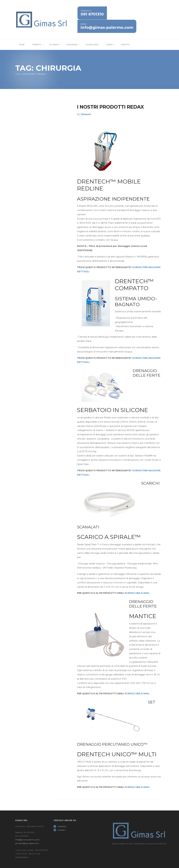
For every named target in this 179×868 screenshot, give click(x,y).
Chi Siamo (54, 45)
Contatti (125, 45)
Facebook (60, 826)
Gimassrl (86, 114)
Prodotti (37, 45)
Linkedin (59, 830)
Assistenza (72, 45)
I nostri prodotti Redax (110, 107)
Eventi (110, 45)
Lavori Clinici (92, 45)
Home (22, 45)
